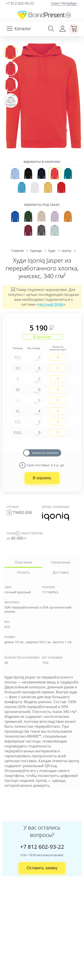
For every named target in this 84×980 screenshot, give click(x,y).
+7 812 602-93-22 (20, 3)
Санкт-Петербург (64, 3)
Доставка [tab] (61, 572)
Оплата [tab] (23, 572)
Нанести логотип (45, 453)
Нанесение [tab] (61, 562)
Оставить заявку (42, 868)
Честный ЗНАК (51, 304)
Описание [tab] (23, 562)
